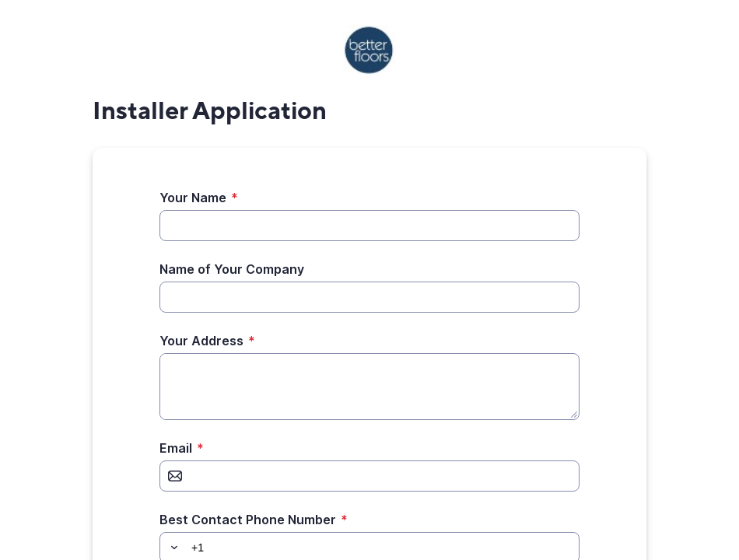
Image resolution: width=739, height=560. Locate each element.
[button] (172, 548)
